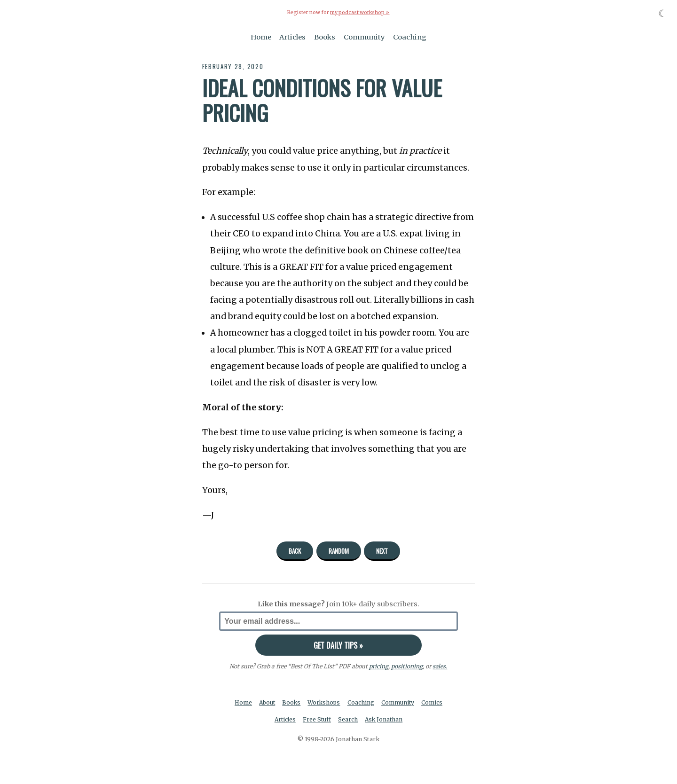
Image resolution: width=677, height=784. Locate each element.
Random (339, 550)
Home (261, 37)
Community (364, 37)
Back (295, 550)
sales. (440, 666)
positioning (407, 666)
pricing (379, 666)
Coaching (410, 37)
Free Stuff (317, 719)
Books (325, 37)
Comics (434, 702)
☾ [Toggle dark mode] (663, 13)
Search (348, 719)
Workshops (325, 702)
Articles (292, 37)
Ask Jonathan (385, 719)
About (266, 702)
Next (382, 550)
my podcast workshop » (360, 12)
